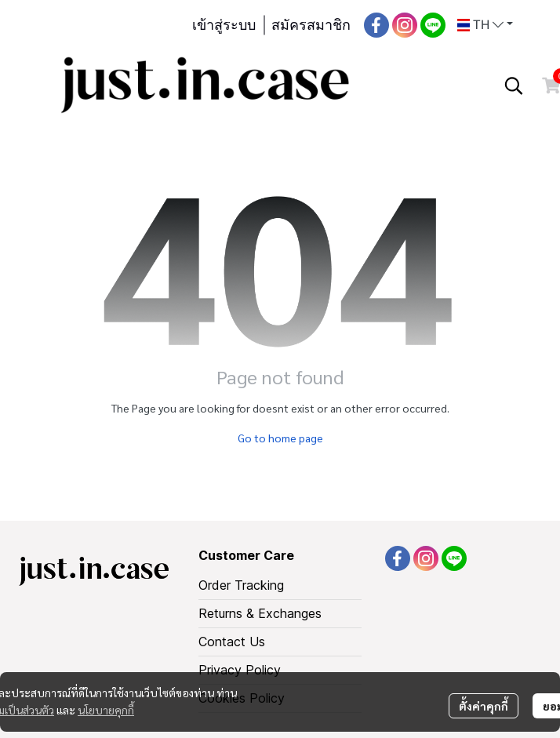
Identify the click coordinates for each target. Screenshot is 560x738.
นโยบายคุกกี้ (106, 710)
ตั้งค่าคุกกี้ (484, 706)
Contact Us (232, 642)
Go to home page (280, 438)
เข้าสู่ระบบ (224, 25)
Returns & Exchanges (260, 613)
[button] (485, 25)
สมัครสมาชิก (311, 25)
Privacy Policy (240, 670)
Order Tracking (241, 585)
